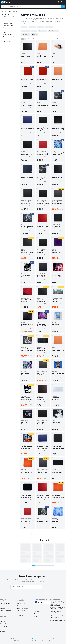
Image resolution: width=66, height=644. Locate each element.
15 (50, 534)
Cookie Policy (4, 619)
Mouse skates (20, 606)
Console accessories (22, 608)
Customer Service (5, 603)
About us (2, 621)
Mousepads (20, 615)
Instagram (36, 616)
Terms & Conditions (5, 611)
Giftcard (2, 631)
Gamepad (5, 28)
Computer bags (7, 41)
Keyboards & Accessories (9, 17)
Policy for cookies (44, 639)
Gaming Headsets (22, 613)
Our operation (28, 639)
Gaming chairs (21, 611)
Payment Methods (5, 624)
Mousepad (15, 11)
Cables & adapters (7, 32)
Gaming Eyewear (7, 39)
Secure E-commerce (6, 629)
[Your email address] (26, 587)
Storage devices (7, 30)
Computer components (9, 37)
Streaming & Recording (9, 26)
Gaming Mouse (21, 603)
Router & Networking (8, 35)
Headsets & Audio (7, 23)
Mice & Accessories (8, 19)
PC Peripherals (8, 11)
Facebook (36, 611)
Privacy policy (4, 626)
